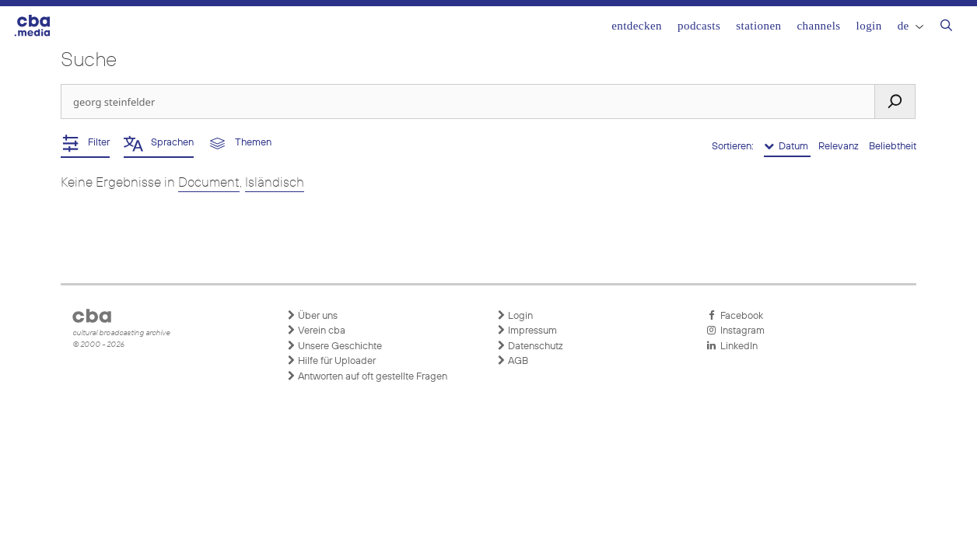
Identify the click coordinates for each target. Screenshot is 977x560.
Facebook (735, 316)
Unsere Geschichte (334, 346)
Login (869, 26)
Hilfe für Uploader (331, 361)
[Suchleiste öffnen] (946, 27)
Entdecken (637, 26)
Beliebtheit (893, 147)
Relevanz (840, 147)
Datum (787, 146)
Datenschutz (530, 346)
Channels (818, 26)
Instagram (735, 331)
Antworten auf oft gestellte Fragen (367, 376)
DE (910, 26)
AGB (512, 361)
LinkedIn (732, 346)
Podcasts (699, 26)
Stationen (758, 26)
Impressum (527, 331)
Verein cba (316, 331)
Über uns (312, 316)
